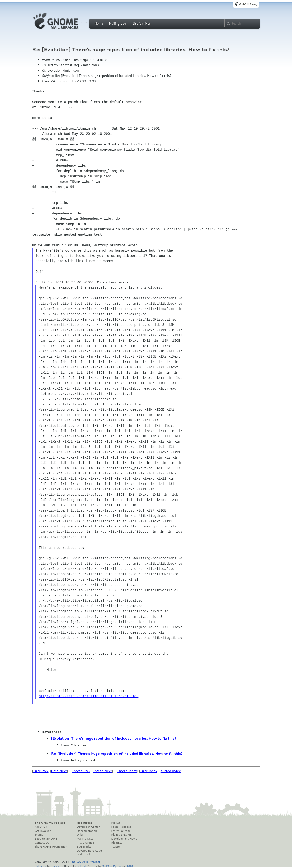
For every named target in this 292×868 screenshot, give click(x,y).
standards (57, 866)
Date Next (59, 771)
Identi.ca (117, 843)
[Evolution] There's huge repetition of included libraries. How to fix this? (114, 738)
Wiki (80, 835)
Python (117, 866)
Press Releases (121, 827)
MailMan (107, 866)
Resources (84, 823)
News (116, 823)
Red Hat (81, 866)
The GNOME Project (50, 823)
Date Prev (41, 771)
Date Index (149, 771)
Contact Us (42, 843)
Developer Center (88, 827)
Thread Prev (81, 771)
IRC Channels (86, 843)
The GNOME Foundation (51, 847)
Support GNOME (46, 839)
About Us (41, 827)
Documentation (87, 831)
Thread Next (102, 771)
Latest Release (121, 831)
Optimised (41, 866)
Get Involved (43, 831)
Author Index (171, 771)
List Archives (142, 23)
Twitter (116, 847)
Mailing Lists (118, 23)
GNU (130, 866)
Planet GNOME (121, 835)
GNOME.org (248, 4)
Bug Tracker (85, 847)
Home (99, 23)
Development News (124, 839)
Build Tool (83, 854)
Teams (39, 835)
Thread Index (127, 771)
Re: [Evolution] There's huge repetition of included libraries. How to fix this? (117, 754)
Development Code (89, 851)
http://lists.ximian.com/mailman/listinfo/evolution (88, 696)
